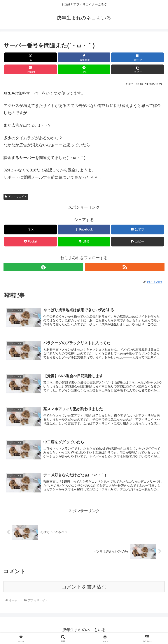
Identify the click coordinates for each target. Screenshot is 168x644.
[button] (137, 69)
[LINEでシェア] (84, 69)
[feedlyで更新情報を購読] (43, 267)
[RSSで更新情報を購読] (125, 267)
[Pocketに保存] (31, 69)
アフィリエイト (16, 197)
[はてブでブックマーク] (137, 57)
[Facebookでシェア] (84, 57)
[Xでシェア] (31, 57)
